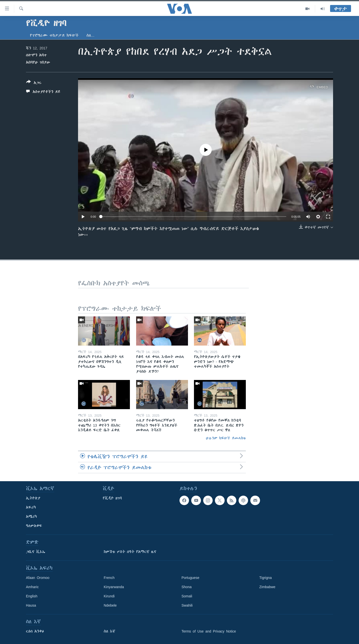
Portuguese (190, 578)
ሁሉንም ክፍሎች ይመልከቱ (226, 438)
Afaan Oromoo (38, 578)
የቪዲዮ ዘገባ (112, 498)
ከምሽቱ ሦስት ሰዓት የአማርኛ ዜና (130, 552)
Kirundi (109, 596)
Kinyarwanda (114, 587)
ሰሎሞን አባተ (36, 55)
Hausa (31, 605)
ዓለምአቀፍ (34, 526)
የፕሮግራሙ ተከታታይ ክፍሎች (54, 35)
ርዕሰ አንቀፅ (35, 631)
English (32, 596)
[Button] (34, 83)
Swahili (187, 605)
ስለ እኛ (109, 631)
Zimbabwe (267, 587)
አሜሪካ (31, 517)
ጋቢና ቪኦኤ (36, 552)
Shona (186, 587)
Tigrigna (266, 578)
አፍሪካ (31, 507)
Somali (187, 596)
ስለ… (90, 35)
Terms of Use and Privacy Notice (209, 631)
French (109, 578)
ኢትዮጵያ (33, 498)
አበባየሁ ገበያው (38, 62)
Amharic (32, 587)
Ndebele (110, 605)
